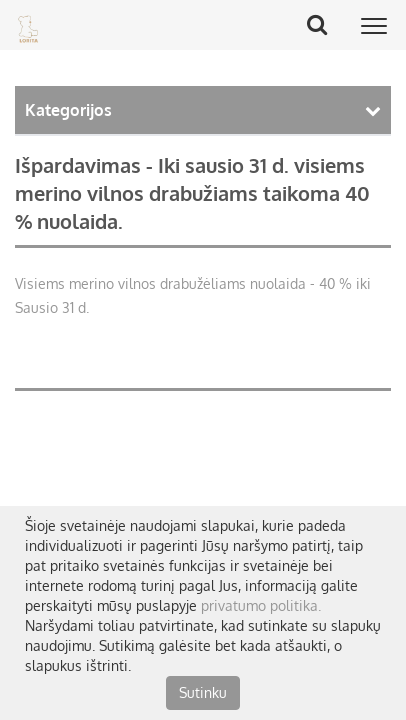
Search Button (324, 24)
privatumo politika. (261, 605)
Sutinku (203, 692)
